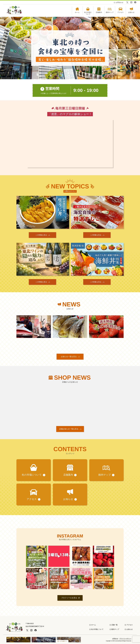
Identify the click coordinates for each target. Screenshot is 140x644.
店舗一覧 (115, 625)
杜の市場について (97, 629)
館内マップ (115, 629)
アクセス (130, 625)
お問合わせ (120, 2)
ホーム (94, 625)
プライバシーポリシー (125, 639)
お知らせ (130, 629)
